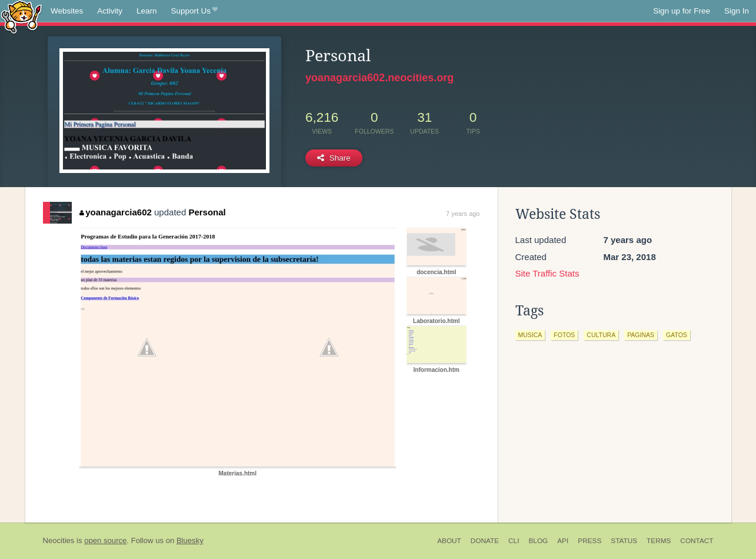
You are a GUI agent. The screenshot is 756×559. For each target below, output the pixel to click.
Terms (659, 541)
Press (590, 541)
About (449, 541)
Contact (697, 541)
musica (530, 335)
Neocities (59, 540)
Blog (538, 541)
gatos (677, 335)
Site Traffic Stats (547, 273)
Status (624, 541)
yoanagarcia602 (116, 212)
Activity (110, 11)
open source (105, 540)
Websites (67, 11)
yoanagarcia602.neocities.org (379, 78)
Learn (147, 11)
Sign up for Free (682, 11)
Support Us (194, 11)
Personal (207, 212)
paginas (641, 335)
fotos (564, 335)
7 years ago (463, 214)
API (563, 541)
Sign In (737, 11)
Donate (485, 541)
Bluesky (190, 540)
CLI (514, 541)
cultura (601, 335)
